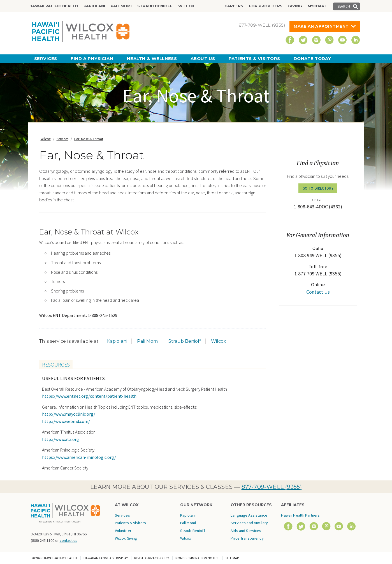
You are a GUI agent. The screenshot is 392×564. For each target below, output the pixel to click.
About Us (203, 58)
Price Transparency (247, 538)
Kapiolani (94, 6)
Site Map (232, 558)
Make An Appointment (321, 26)
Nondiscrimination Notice (197, 558)
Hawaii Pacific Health (54, 6)
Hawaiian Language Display (106, 558)
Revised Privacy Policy (152, 558)
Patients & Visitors (254, 58)
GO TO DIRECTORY (318, 188)
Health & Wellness (152, 58)
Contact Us (318, 292)
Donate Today (312, 58)
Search (344, 6)
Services (46, 58)
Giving (295, 6)
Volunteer (123, 531)
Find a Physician (92, 58)
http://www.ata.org (61, 439)
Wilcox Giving (126, 538)
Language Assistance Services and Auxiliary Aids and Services (249, 523)
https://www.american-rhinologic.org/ (79, 457)
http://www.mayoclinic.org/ (69, 414)
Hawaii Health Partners (300, 515)
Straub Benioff (155, 6)
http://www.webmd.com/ (66, 421)
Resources (56, 365)
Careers (234, 6)
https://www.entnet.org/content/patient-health (89, 396)
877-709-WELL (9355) (272, 487)
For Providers (266, 6)
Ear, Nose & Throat (89, 139)
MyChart (317, 6)
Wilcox (186, 6)
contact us (69, 540)
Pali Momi (121, 6)
